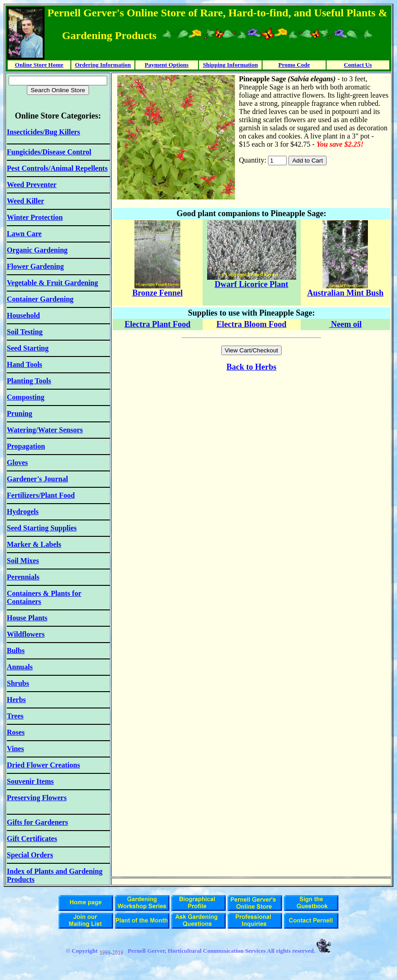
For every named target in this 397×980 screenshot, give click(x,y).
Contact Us (358, 65)
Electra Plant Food (157, 324)
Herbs (266, 367)
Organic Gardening (37, 250)
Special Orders (30, 855)
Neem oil (345, 324)
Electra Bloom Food (252, 324)
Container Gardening (40, 299)
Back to (241, 367)
